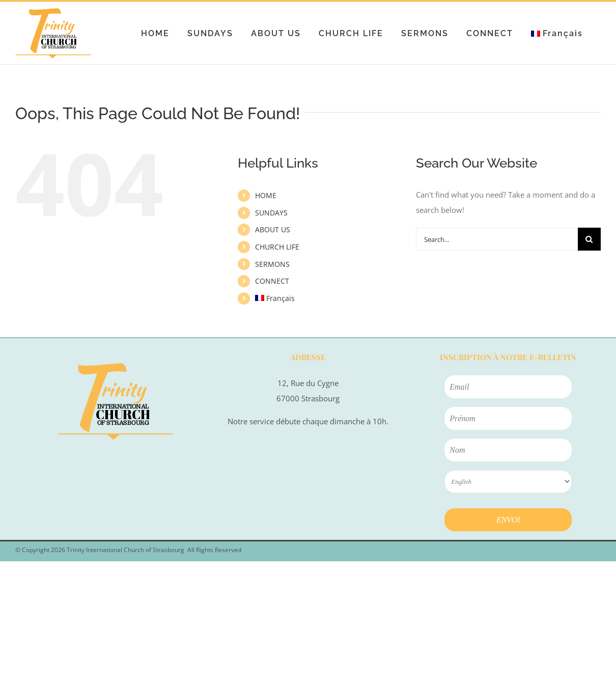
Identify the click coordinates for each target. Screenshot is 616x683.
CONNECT (272, 281)
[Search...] (497, 239)
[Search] (589, 239)
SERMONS (272, 264)
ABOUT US (273, 229)
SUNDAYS (271, 213)
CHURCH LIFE (277, 247)
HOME (266, 195)
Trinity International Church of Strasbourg (125, 550)
